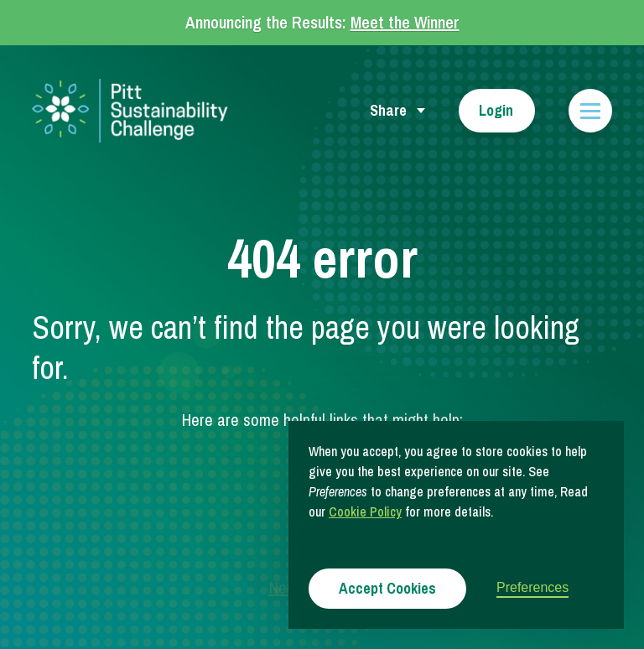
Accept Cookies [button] (387, 588)
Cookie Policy (365, 511)
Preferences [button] (532, 587)
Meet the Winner (405, 22)
